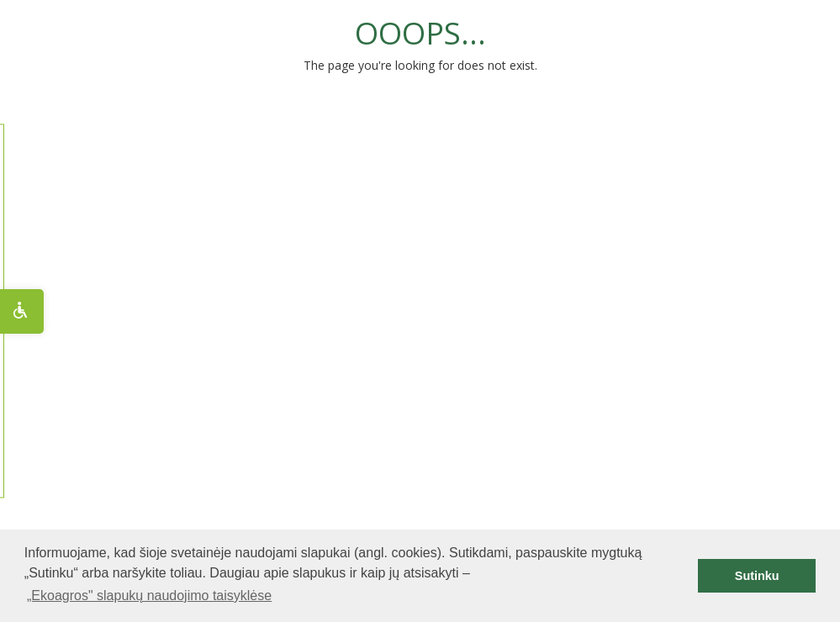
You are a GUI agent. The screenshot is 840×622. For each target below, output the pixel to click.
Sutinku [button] (757, 576)
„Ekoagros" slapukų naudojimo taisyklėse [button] (149, 596)
